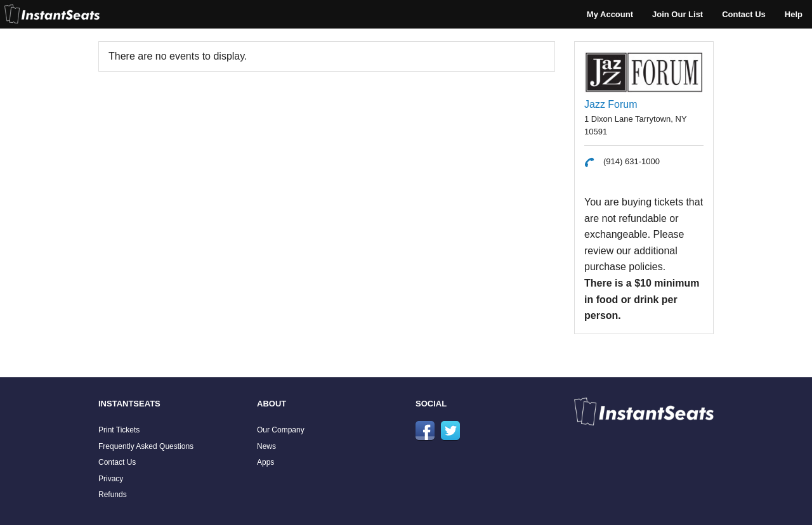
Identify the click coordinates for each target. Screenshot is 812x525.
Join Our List (678, 14)
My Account (610, 14)
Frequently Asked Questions (146, 446)
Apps (265, 462)
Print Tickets (119, 430)
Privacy (111, 479)
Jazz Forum (611, 104)
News (266, 446)
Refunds (113, 495)
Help (794, 14)
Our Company (281, 430)
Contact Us (744, 14)
